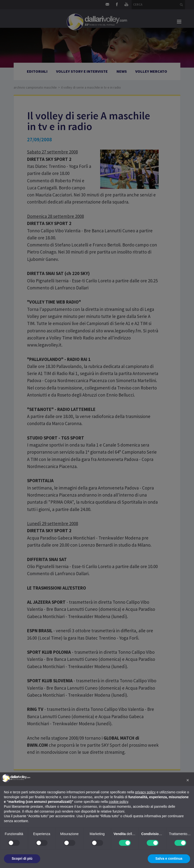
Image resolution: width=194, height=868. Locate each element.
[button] (188, 780)
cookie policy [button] (118, 802)
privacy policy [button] (145, 792)
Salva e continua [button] (169, 858)
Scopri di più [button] (22, 858)
